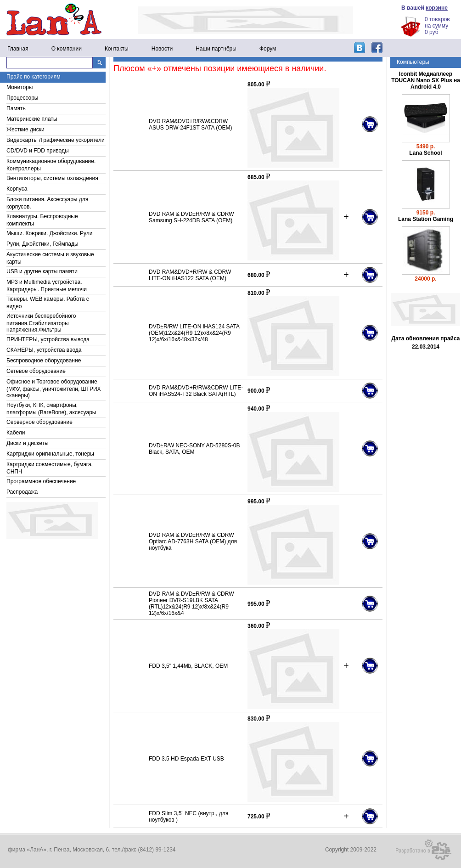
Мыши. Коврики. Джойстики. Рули (49, 233)
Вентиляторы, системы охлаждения (52, 178)
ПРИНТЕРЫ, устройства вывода (48, 339)
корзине (437, 8)
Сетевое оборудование (36, 371)
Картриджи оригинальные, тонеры (50, 454)
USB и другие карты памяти (42, 271)
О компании (67, 49)
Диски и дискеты (28, 443)
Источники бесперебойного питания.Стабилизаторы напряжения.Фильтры (41, 323)
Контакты (117, 49)
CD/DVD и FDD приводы (38, 151)
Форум (268, 49)
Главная (18, 49)
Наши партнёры (216, 49)
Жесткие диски (25, 130)
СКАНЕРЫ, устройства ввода (44, 350)
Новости (162, 49)
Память (16, 108)
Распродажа (22, 492)
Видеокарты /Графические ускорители (56, 140)
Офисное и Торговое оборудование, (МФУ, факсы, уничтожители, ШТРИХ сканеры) (54, 389)
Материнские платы (32, 119)
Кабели (16, 433)
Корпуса (17, 189)
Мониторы (20, 87)
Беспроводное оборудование (44, 361)
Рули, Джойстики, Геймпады (42, 244)
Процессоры (22, 98)
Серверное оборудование (39, 422)
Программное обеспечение (41, 481)
